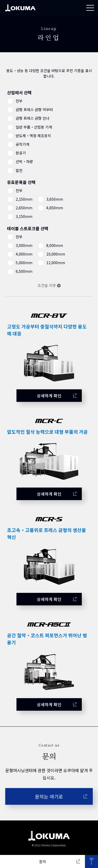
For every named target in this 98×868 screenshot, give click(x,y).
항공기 (20, 153)
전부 (19, 101)
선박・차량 (24, 161)
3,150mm (24, 216)
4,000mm (24, 254)
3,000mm (24, 245)
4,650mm (54, 208)
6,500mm (24, 271)
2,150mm (24, 199)
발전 (19, 170)
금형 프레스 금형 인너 (32, 118)
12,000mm (55, 263)
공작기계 (22, 144)
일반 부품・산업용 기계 (33, 127)
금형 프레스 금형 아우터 (34, 109)
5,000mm (24, 263)
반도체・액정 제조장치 (33, 136)
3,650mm (54, 199)
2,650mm (24, 208)
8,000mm (54, 245)
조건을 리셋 (47, 285)
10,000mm (55, 254)
